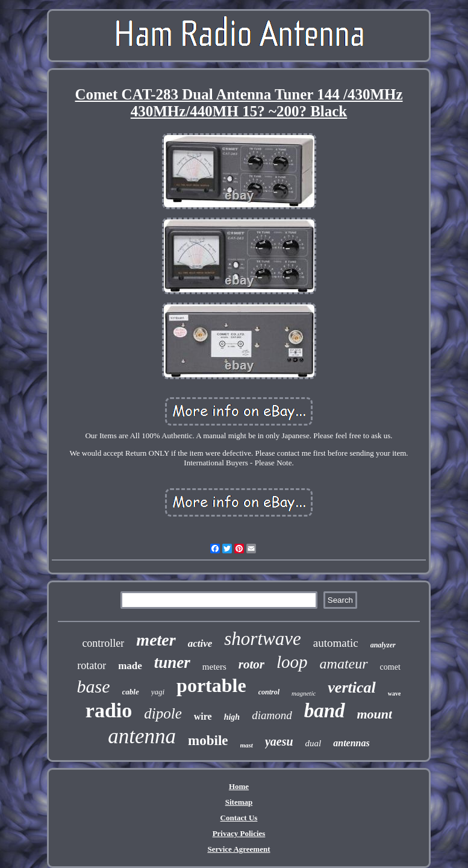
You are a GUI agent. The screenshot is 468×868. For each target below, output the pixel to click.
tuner (172, 662)
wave (395, 693)
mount (375, 714)
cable (131, 692)
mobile (208, 741)
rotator (92, 665)
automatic (336, 643)
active (200, 643)
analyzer (383, 645)
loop (292, 662)
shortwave (262, 639)
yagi (158, 692)
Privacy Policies (239, 833)
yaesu (279, 741)
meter (156, 640)
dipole (163, 713)
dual (314, 743)
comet (390, 667)
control (269, 692)
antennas (351, 743)
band (325, 711)
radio (109, 710)
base (94, 686)
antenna (142, 736)
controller (103, 643)
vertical (351, 687)
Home (239, 786)
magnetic (304, 693)
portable (211, 685)
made (130, 666)
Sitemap (239, 802)
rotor (251, 664)
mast (247, 745)
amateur (344, 664)
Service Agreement (239, 849)
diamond (272, 715)
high (232, 717)
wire (203, 716)
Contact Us (239, 818)
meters (214, 667)
